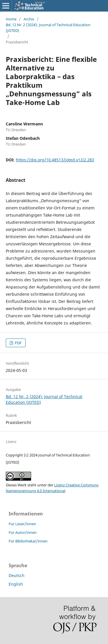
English (16, 584)
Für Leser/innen (22, 524)
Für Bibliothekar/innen (28, 541)
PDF (18, 343)
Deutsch (17, 575)
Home (11, 19)
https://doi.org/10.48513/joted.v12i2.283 (55, 160)
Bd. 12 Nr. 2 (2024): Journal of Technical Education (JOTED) (48, 28)
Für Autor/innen (23, 532)
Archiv (29, 19)
